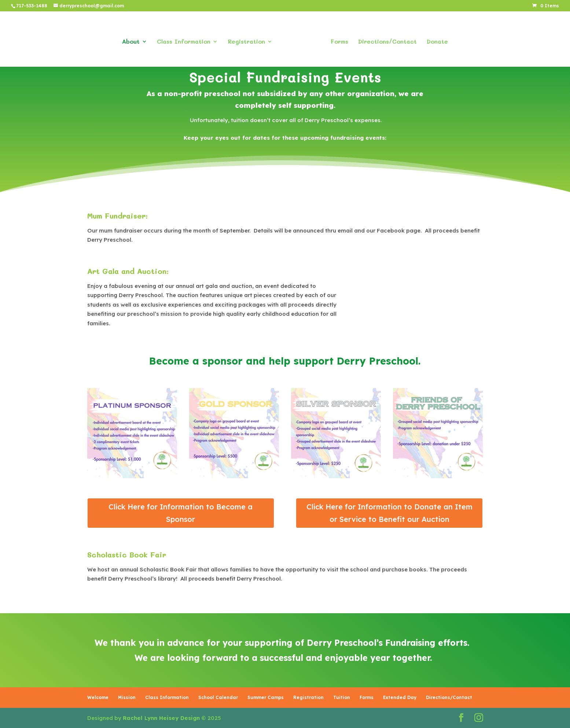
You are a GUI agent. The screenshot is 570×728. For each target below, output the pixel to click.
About (134, 39)
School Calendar (218, 697)
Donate (434, 39)
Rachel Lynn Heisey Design (161, 718)
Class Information (187, 39)
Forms (337, 39)
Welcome (98, 697)
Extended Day (400, 697)
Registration (249, 39)
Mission (127, 697)
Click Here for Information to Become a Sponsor (181, 513)
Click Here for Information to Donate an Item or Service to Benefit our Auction (389, 513)
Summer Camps (266, 697)
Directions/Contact (385, 39)
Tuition (342, 697)
